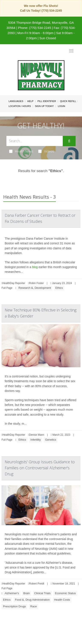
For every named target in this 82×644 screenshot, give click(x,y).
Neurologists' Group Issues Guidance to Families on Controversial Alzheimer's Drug (40, 468)
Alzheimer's (12, 593)
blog (35, 267)
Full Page (7, 288)
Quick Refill (68, 101)
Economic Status (65, 593)
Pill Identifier (47, 101)
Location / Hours (20, 106)
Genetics (51, 440)
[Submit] (69, 141)
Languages (16, 101)
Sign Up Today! (44, 106)
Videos (46, 151)
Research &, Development (35, 288)
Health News (21, 151)
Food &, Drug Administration (32, 600)
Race (33, 606)
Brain (27, 593)
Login (61, 106)
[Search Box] (35, 141)
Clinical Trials (42, 593)
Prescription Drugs (14, 606)
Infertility (36, 440)
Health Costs (62, 600)
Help (30, 101)
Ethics (59, 288)
